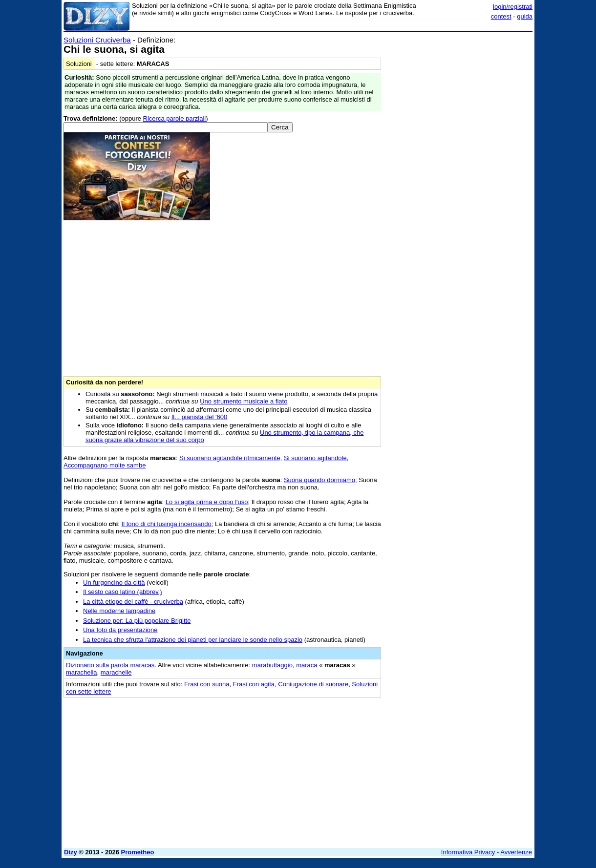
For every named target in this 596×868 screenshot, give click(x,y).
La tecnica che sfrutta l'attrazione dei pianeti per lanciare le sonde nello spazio (193, 640)
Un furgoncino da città (114, 582)
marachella (82, 672)
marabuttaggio (272, 665)
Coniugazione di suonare (313, 684)
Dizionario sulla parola (110, 665)
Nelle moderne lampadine (119, 611)
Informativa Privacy (468, 852)
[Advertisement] (459, 182)
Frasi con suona (207, 684)
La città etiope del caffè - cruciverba (133, 602)
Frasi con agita (254, 684)
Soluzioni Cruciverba (97, 40)
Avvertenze (516, 852)
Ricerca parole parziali (175, 118)
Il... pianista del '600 (200, 417)
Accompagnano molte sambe (105, 465)
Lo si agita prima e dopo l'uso (207, 502)
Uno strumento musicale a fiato (244, 401)
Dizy (71, 852)
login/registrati (513, 7)
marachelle (116, 672)
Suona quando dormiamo (319, 480)
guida (525, 16)
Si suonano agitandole (315, 458)
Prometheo (138, 852)
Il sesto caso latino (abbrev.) (123, 592)
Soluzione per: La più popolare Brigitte (137, 621)
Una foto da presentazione (120, 630)
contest (501, 16)
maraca (307, 665)
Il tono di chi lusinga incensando (167, 524)
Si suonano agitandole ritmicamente (230, 458)
